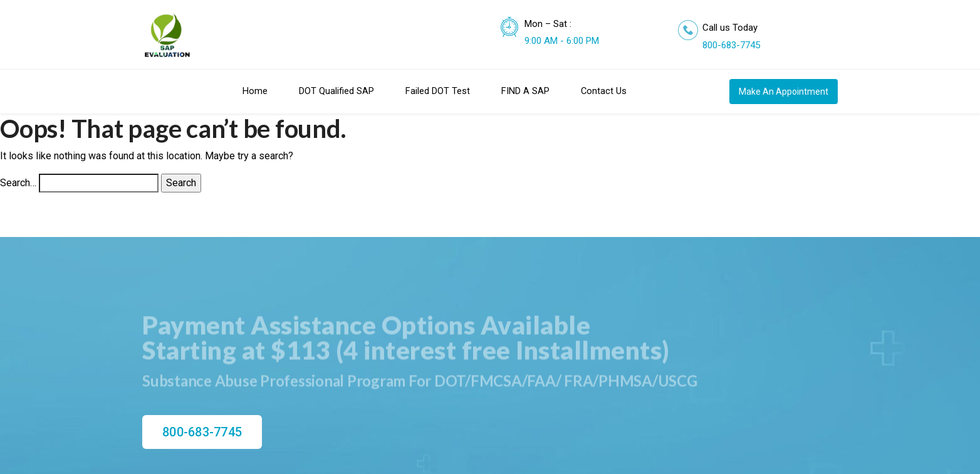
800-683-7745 (731, 45)
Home (255, 91)
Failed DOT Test (438, 91)
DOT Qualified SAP (336, 91)
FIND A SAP (525, 91)
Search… (18, 183)
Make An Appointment (784, 92)
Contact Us (604, 91)
